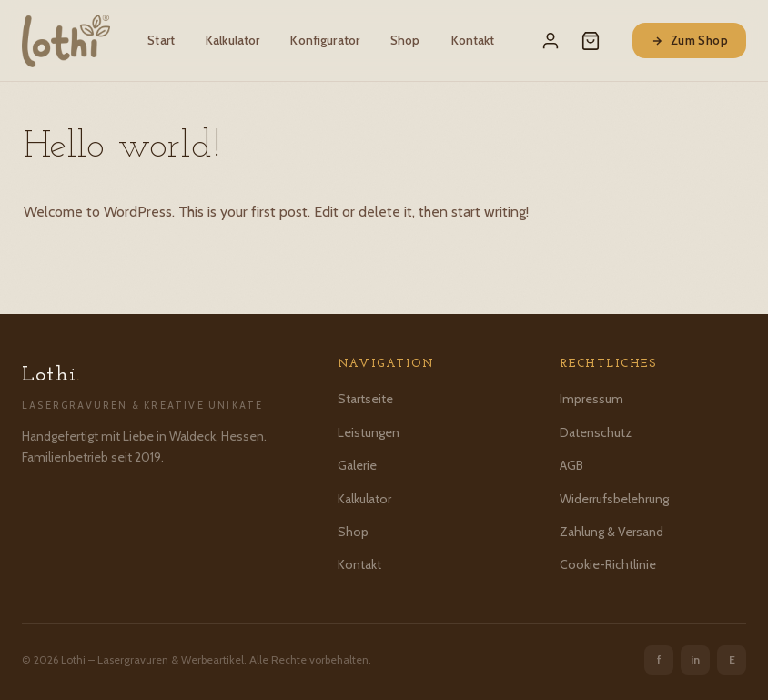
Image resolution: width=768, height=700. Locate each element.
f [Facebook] (659, 659)
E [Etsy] (732, 659)
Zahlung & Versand (611, 532)
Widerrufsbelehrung (614, 499)
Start (161, 40)
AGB (571, 465)
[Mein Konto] (551, 41)
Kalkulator (232, 40)
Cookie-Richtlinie (608, 564)
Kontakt (473, 40)
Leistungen (369, 432)
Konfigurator (325, 40)
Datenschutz (596, 432)
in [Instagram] (695, 659)
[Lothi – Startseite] (66, 41)
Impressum (591, 399)
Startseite (365, 399)
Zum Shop (689, 40)
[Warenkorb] (591, 41)
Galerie (357, 465)
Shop (405, 40)
